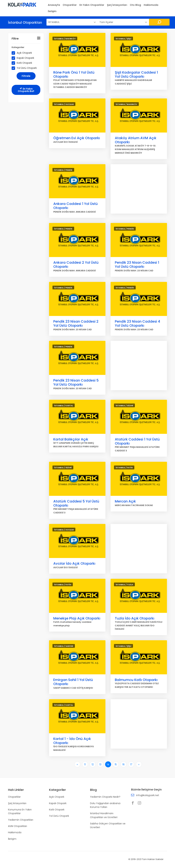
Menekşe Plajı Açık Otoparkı (77, 618)
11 (85, 764)
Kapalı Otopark (24, 58)
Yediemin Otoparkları (21, 820)
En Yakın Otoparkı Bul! (26, 90)
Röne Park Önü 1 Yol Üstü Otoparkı (74, 74)
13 (100, 764)
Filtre (15, 39)
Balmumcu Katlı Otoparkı (136, 680)
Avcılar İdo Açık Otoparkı (74, 563)
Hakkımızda (151, 5)
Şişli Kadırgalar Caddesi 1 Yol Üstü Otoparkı (136, 74)
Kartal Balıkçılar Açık (71, 439)
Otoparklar (70, 5)
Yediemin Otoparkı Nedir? (105, 797)
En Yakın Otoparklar (92, 5)
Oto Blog (135, 5)
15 (116, 764)
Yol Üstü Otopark (25, 68)
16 (123, 764)
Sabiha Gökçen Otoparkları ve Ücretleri (108, 825)
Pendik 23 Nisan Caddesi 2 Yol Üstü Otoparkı (76, 323)
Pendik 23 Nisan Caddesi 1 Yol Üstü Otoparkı (137, 265)
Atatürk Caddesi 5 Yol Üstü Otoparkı (76, 503)
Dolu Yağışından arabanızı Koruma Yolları (105, 805)
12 (93, 764)
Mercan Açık (125, 501)
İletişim (52, 11)
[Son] (139, 764)
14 (108, 764)
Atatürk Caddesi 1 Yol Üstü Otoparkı (137, 441)
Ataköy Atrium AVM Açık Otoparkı (136, 140)
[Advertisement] (139, 189)
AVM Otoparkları (18, 826)
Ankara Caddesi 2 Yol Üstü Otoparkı (76, 265)
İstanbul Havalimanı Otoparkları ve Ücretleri (104, 815)
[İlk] (77, 764)
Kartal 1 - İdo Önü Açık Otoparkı (72, 741)
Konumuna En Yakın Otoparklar (20, 811)
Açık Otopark (23, 53)
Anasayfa (54, 5)
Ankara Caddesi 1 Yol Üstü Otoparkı (76, 206)
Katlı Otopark (23, 63)
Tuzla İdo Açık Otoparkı (135, 618)
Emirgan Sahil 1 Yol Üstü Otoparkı (73, 682)
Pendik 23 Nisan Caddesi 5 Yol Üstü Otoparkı (76, 382)
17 (131, 764)
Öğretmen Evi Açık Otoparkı (77, 138)
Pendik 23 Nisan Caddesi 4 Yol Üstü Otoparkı (137, 323)
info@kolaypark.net (148, 795)
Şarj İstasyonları (117, 5)
